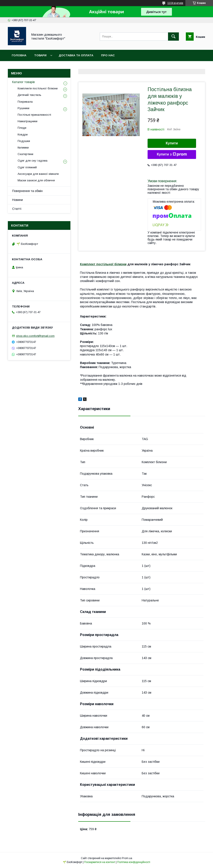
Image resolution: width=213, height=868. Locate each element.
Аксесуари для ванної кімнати (38, 174)
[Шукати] (173, 37)
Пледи (22, 128)
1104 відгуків (175, 3)
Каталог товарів (23, 82)
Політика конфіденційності (134, 862)
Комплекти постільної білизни (38, 88)
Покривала (25, 102)
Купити (172, 143)
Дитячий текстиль (29, 95)
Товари (40, 55)
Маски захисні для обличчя (36, 180)
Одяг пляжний (27, 167)
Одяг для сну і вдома (32, 161)
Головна (19, 55)
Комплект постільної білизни (103, 264)
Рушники (23, 108)
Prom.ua (127, 858)
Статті (17, 209)
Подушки (24, 141)
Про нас (108, 55)
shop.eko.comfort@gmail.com (35, 336)
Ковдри (23, 134)
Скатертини (25, 154)
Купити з (172, 154)
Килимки (23, 148)
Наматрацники (27, 121)
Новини (17, 200)
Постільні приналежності (34, 115)
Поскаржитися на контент (100, 862)
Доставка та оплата (76, 55)
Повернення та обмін (27, 191)
